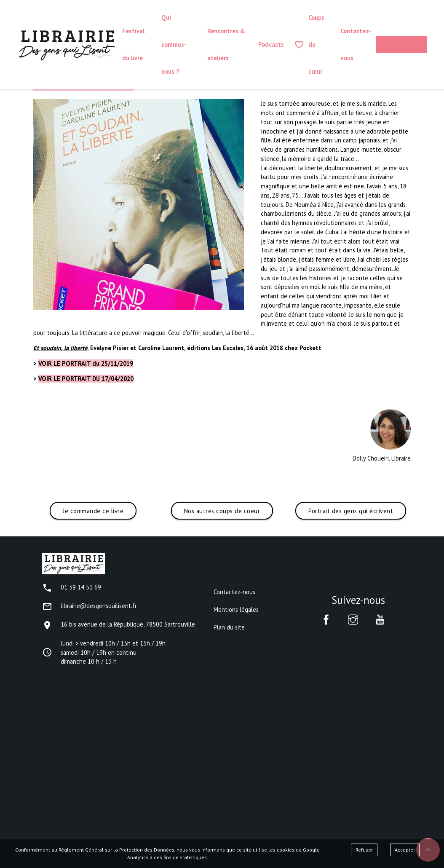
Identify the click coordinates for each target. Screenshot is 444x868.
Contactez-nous (234, 592)
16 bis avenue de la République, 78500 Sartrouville (119, 624)
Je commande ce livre (93, 511)
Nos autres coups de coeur (222, 511)
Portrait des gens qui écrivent (351, 511)
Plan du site (229, 627)
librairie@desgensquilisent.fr (90, 606)
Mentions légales (236, 609)
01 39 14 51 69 (72, 587)
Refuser (364, 850)
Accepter (405, 850)
